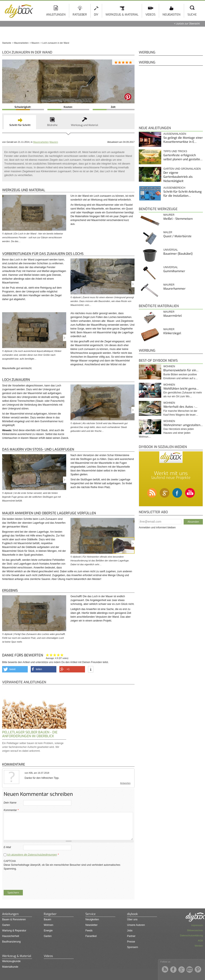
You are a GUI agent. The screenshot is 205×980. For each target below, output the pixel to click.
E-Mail (7, 847)
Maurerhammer (174, 289)
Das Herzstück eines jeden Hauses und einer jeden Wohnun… (166, 433)
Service (91, 914)
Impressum (197, 925)
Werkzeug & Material (122, 15)
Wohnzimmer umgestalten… (183, 425)
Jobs (130, 931)
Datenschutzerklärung (191, 935)
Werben (199, 946)
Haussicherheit (11, 936)
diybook (132, 914)
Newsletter (92, 925)
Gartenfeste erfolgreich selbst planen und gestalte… (183, 157)
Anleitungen (56, 15)
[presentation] (36, 879)
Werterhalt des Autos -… (180, 407)
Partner (131, 936)
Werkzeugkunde (11, 961)
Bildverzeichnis (195, 930)
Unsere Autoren (136, 925)
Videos (150, 15)
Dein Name (10, 803)
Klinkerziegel (172, 333)
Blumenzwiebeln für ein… (181, 370)
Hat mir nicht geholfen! (48, 655)
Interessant (55, 655)
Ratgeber (80, 15)
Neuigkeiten (171, 15)
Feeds (89, 931)
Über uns (132, 919)
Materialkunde (10, 967)
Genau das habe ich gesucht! (62, 655)
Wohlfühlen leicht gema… (181, 389)
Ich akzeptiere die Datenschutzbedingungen (32, 855)
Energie (48, 931)
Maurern (54, 142)
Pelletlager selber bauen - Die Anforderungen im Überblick (30, 734)
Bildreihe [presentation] (52, 125)
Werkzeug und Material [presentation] (85, 125)
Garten (6, 925)
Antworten (125, 783)
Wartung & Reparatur (14, 931)
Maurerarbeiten (41, 142)
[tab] (20, 122)
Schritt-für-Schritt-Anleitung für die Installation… (182, 194)
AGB (200, 941)
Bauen (48, 919)
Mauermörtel (173, 316)
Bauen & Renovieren (14, 919)
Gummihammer (174, 271)
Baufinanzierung (11, 942)
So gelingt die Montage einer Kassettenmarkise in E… (183, 140)
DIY (96, 15)
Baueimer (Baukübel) (178, 254)
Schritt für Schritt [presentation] (20, 125)
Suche (192, 15)
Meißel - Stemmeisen (178, 219)
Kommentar (11, 810)
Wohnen (169, 366)
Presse (131, 942)
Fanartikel (91, 936)
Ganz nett (51, 655)
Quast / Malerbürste (177, 236)
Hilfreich (58, 655)
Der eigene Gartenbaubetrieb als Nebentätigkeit (178, 177)
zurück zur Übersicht (188, 24)
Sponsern (133, 947)
